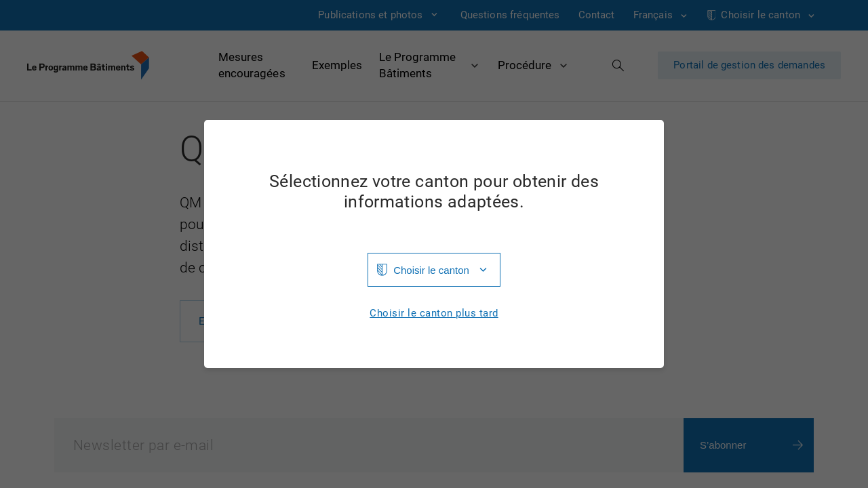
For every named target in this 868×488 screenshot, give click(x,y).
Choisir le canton (431, 270)
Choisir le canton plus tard (434, 313)
